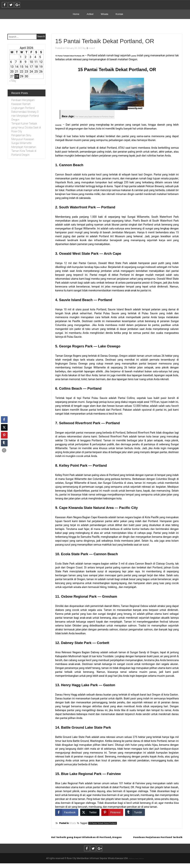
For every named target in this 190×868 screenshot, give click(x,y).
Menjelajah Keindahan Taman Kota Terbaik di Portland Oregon (24, 151)
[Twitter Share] (90, 812)
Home (76, 14)
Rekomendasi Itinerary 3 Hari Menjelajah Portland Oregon (25, 116)
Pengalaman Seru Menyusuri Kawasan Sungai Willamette (23, 139)
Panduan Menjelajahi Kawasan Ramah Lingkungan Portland (23, 104)
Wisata (104, 14)
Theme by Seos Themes (136, 863)
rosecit (92, 48)
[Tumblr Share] (135, 812)
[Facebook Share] (67, 812)
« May (13, 81)
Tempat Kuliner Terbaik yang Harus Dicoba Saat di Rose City (26, 127)
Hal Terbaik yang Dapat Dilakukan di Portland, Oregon (104, 116)
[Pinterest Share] (112, 812)
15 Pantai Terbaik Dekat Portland (103, 823)
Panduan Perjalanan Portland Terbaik (148, 841)
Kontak (119, 14)
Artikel (90, 14)
